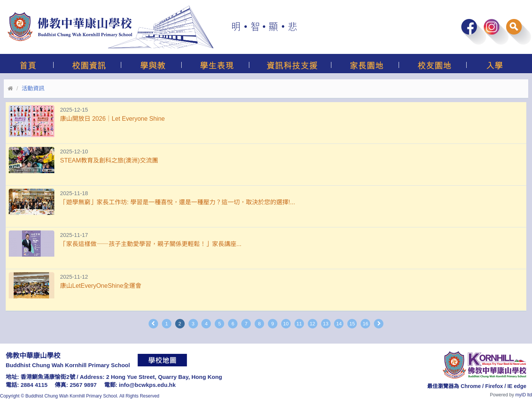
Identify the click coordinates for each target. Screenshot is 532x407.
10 (286, 324)
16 (365, 324)
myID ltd (524, 395)
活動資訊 (33, 88)
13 (326, 324)
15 (352, 324)
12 (312, 324)
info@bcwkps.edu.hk (147, 385)
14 (339, 324)
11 (299, 324)
